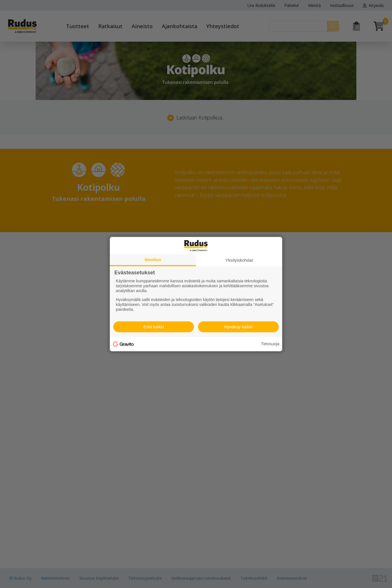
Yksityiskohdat (239, 260)
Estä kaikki (154, 327)
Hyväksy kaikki (238, 327)
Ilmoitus (153, 259)
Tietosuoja (270, 344)
